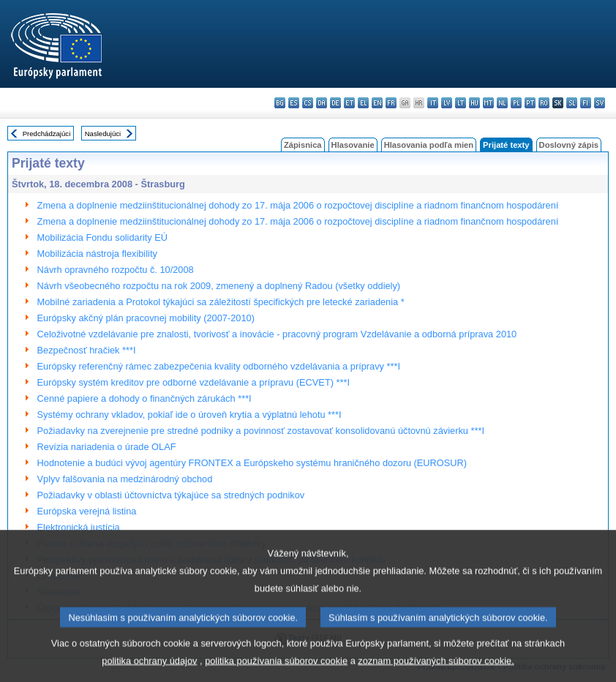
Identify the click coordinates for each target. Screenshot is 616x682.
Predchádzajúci (47, 134)
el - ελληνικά (363, 103)
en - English (377, 103)
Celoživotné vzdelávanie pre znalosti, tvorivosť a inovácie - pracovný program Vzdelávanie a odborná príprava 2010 (277, 334)
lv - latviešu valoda (447, 103)
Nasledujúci (103, 134)
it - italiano (433, 103)
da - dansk (322, 103)
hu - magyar (474, 103)
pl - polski (516, 103)
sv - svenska (600, 103)
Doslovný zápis (569, 145)
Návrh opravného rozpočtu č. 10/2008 (116, 270)
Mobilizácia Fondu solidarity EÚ (103, 237)
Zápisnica (303, 145)
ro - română (544, 103)
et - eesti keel (349, 103)
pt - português (530, 103)
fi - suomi (586, 103)
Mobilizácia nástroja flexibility (97, 254)
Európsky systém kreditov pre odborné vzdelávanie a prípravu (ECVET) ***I (194, 382)
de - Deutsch (335, 103)
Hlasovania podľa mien (429, 145)
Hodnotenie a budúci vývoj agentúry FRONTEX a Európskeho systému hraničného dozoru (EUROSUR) (252, 463)
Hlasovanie (353, 145)
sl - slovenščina (572, 103)
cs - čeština (308, 103)
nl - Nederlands (502, 103)
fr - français (391, 103)
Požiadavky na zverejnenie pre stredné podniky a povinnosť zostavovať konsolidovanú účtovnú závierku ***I (261, 431)
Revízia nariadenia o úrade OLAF (107, 447)
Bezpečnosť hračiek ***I (87, 350)
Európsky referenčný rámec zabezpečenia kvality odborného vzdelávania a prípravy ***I (219, 366)
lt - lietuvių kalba (461, 103)
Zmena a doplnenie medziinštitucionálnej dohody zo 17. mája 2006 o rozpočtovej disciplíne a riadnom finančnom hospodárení (298, 205)
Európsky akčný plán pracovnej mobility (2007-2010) (146, 318)
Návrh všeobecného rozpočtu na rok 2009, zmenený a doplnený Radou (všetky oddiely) (219, 286)
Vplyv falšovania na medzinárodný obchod (125, 479)
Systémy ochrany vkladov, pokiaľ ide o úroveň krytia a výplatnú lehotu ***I (189, 415)
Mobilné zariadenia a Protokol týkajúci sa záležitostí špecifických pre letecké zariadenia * (221, 302)
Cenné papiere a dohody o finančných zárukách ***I (144, 398)
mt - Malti (488, 103)
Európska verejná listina (87, 511)
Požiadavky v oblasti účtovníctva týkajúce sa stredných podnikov (171, 495)
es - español (294, 103)
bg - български (280, 103)
